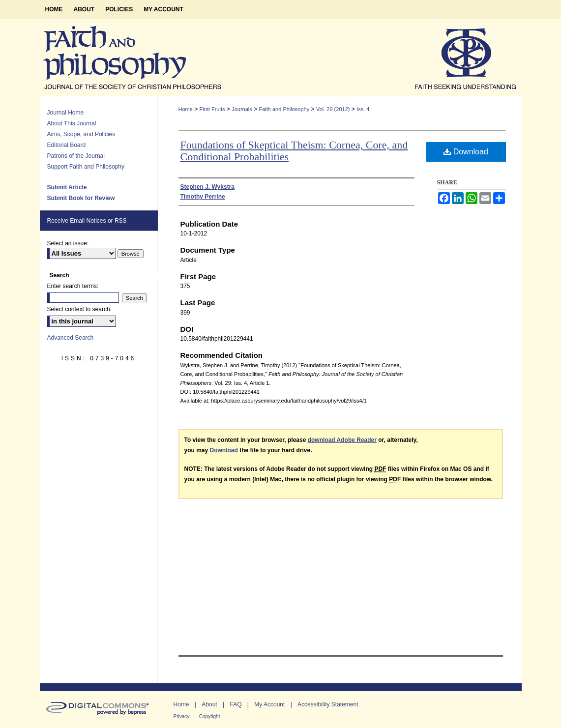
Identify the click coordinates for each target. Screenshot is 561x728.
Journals (242, 109)
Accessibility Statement (328, 704)
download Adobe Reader (342, 440)
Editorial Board (67, 145)
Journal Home (66, 113)
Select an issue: (68, 243)
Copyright (210, 716)
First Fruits (212, 109)
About (209, 704)
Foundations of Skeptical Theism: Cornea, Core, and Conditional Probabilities (294, 151)
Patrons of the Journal (76, 156)
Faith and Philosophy (284, 109)
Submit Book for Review (81, 198)
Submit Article (67, 187)
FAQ (236, 704)
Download (466, 152)
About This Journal (72, 123)
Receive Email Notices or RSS (87, 221)
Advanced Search (71, 338)
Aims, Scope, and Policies (81, 134)
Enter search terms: (73, 286)
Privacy (182, 716)
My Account (269, 704)
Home (186, 109)
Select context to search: (79, 309)
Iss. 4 (363, 109)
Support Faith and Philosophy (86, 167)
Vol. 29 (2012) (333, 109)
